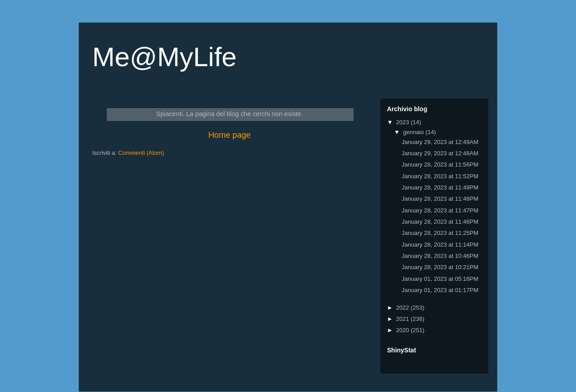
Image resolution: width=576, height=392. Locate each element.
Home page (229, 135)
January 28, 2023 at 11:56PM (440, 164)
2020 (403, 330)
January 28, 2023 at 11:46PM (440, 222)
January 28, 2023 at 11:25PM (440, 233)
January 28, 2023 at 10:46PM (440, 256)
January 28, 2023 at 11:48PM (440, 199)
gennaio (414, 132)
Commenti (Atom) (141, 153)
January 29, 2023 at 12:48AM (440, 153)
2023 (403, 122)
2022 (403, 308)
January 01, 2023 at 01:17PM (440, 290)
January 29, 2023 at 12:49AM (440, 142)
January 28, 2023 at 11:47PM (440, 210)
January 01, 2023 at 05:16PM (440, 279)
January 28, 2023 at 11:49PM (440, 187)
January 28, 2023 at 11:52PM (440, 176)
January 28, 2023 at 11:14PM (440, 245)
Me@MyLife (164, 57)
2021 (403, 319)
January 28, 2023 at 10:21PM (440, 267)
